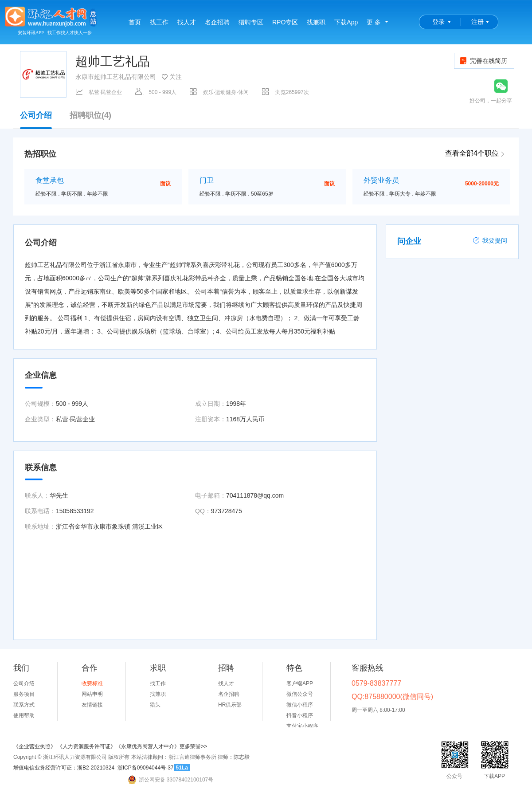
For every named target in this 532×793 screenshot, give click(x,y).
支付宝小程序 (302, 726)
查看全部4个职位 (472, 153)
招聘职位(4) (90, 116)
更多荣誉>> (193, 746)
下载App (346, 22)
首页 (135, 22)
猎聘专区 (251, 22)
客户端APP (300, 683)
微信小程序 (300, 705)
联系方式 (24, 705)
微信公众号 (300, 694)
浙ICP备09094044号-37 (146, 768)
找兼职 (316, 22)
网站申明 (92, 694)
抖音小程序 (300, 715)
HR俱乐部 (230, 705)
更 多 (374, 22)
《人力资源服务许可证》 (86, 746)
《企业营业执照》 (35, 746)
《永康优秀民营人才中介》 (148, 746)
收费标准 (92, 683)
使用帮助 (24, 715)
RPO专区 (285, 22)
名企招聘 (217, 22)
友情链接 (92, 705)
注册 (477, 22)
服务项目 (24, 694)
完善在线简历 (483, 61)
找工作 (159, 22)
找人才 (187, 22)
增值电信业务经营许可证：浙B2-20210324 (64, 768)
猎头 (155, 705)
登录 (438, 22)
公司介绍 (36, 120)
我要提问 (490, 240)
